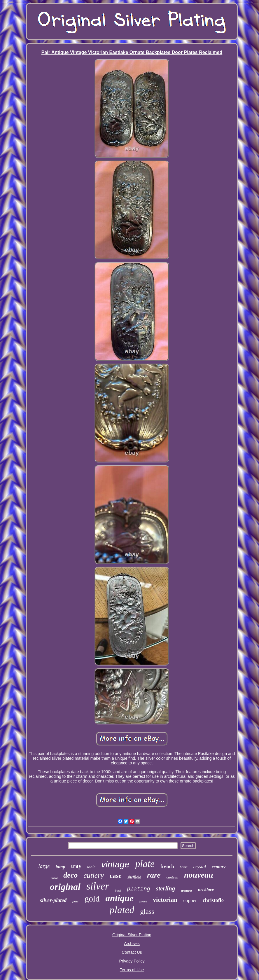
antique (120, 898)
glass (147, 911)
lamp (61, 867)
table (91, 867)
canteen (172, 877)
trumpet (187, 890)
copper (190, 900)
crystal (200, 867)
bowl (118, 890)
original (65, 887)
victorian (165, 900)
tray (76, 866)
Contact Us (132, 952)
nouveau (199, 875)
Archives (132, 944)
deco (70, 875)
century (219, 867)
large (44, 866)
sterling (166, 888)
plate (145, 864)
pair (76, 901)
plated (122, 910)
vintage (115, 864)
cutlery (93, 875)
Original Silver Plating (132, 935)
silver (98, 886)
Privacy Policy (132, 961)
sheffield (134, 877)
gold (92, 899)
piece (143, 901)
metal (54, 878)
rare (154, 875)
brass (184, 867)
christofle (213, 900)
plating (139, 889)
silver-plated (53, 900)
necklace (206, 890)
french (167, 866)
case (116, 876)
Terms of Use (132, 970)
